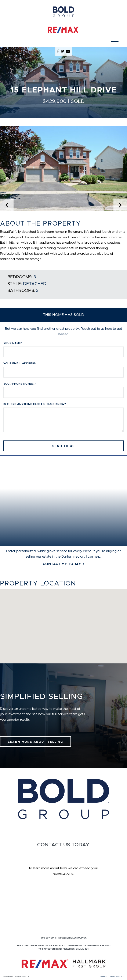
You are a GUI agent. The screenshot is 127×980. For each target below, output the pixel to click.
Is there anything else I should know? (35, 404)
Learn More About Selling (35, 742)
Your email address (20, 363)
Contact (104, 976)
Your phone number (19, 384)
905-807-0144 (48, 938)
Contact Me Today (62, 564)
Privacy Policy (117, 976)
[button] (10, 169)
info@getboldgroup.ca (72, 938)
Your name (13, 343)
